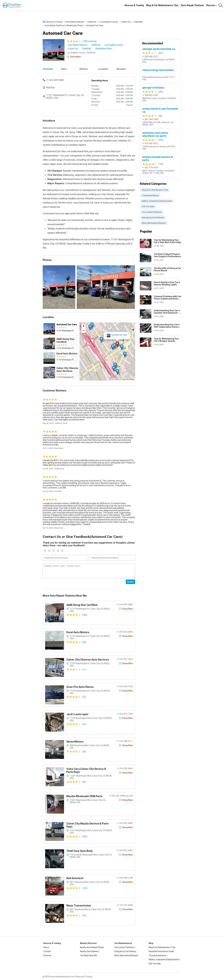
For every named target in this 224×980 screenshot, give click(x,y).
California (92, 22)
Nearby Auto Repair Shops (92, 947)
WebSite (50, 88)
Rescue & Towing (134, 5)
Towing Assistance (150, 196)
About (46, 947)
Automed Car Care (95, 25)
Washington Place (104, 49)
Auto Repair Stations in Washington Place (64, 25)
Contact (47, 951)
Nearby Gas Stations (89, 951)
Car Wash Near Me (89, 955)
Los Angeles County (109, 22)
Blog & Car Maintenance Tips (162, 5)
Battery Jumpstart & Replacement (157, 201)
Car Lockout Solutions (152, 212)
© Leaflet (115, 379)
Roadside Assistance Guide (161, 951)
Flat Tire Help (148, 207)
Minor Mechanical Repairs (154, 223)
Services (47, 955)
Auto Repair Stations (192, 5)
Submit (130, 582)
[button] (117, 344)
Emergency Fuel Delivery (153, 218)
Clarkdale (138, 22)
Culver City (126, 22)
